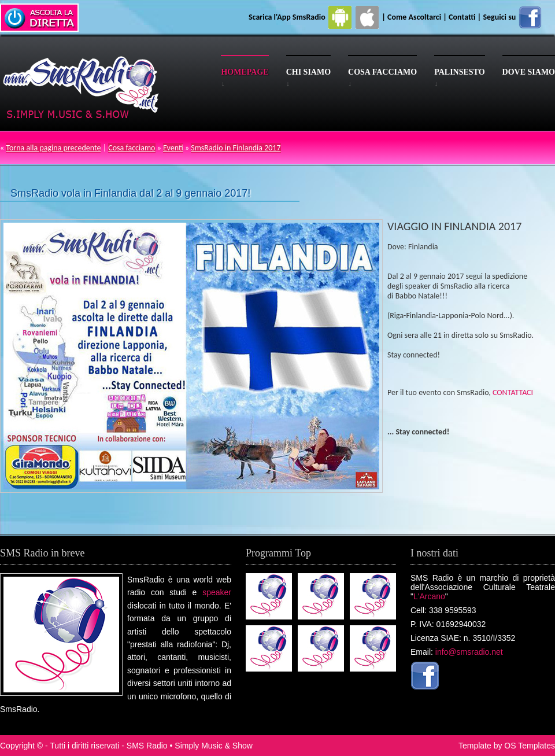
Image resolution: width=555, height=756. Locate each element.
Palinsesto (459, 72)
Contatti (462, 17)
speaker (217, 592)
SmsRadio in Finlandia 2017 (236, 148)
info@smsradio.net (469, 652)
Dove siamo (529, 72)
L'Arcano (429, 596)
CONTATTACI (513, 392)
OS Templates (530, 746)
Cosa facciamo (382, 72)
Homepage (245, 72)
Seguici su (513, 17)
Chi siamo (308, 72)
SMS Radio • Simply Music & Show (190, 746)
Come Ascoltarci (415, 17)
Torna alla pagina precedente (53, 148)
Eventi (173, 148)
